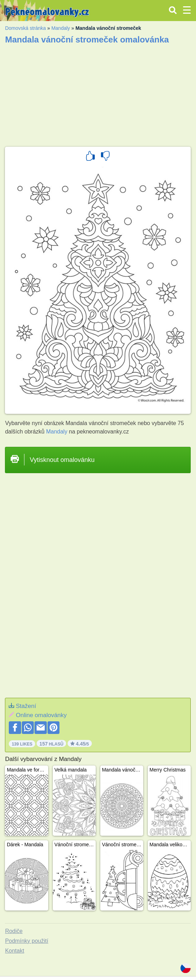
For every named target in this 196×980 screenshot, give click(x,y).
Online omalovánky (41, 715)
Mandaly (61, 28)
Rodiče (14, 931)
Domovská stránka (25, 28)
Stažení (26, 706)
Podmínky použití (27, 941)
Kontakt (14, 951)
